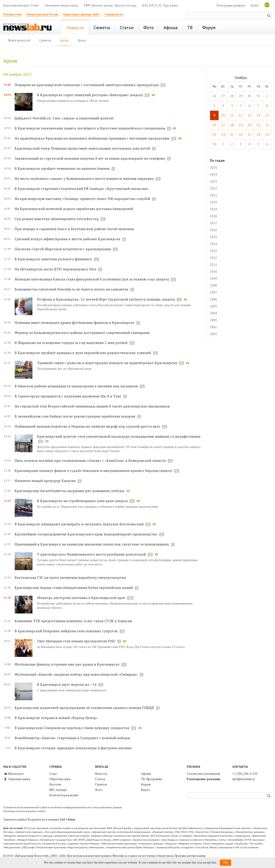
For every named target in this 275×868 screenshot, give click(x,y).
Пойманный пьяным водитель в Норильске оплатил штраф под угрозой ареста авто (87, 426)
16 (214, 125)
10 (223, 115)
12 (241, 115)
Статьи (100, 779)
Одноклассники (17, 779)
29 (267, 134)
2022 (213, 188)
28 (258, 134)
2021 (213, 195)
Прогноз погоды (126, 5)
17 (223, 125)
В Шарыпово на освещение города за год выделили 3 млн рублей (71, 343)
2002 (213, 327)
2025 (213, 168)
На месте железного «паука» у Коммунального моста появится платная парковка (84, 178)
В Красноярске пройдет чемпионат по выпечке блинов (62, 168)
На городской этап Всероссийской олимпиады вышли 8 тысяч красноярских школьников (92, 406)
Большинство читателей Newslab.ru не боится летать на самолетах (71, 289)
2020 (213, 202)
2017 (213, 223)
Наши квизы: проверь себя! (81, 14)
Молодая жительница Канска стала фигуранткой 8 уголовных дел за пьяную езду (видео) (92, 279)
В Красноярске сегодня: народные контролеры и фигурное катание (73, 748)
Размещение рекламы (203, 779)
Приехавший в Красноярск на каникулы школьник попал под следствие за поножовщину (92, 544)
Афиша (146, 774)
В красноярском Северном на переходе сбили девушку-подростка (72, 728)
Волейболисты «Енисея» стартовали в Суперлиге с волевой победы (72, 738)
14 (258, 115)
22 (267, 125)
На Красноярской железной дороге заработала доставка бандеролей (74, 209)
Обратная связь (60, 779)
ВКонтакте (14, 774)
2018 (213, 216)
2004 (213, 313)
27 (249, 134)
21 (258, 125)
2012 (213, 258)
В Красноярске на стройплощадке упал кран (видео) (82, 501)
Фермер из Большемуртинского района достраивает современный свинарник (82, 333)
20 (249, 125)
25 (232, 134)
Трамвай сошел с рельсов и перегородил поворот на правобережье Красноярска (107, 363)
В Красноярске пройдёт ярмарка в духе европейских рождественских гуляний (83, 353)
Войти (255, 5)
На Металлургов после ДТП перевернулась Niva (55, 269)
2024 (213, 174)
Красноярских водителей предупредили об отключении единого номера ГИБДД (84, 708)
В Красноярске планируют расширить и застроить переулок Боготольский (79, 524)
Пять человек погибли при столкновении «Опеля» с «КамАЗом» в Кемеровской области (90, 461)
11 (232, 115)
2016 (213, 230)
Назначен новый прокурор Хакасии (45, 481)
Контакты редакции (64, 795)
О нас (53, 774)
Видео (145, 790)
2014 (213, 244)
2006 (213, 299)
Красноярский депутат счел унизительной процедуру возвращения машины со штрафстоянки (119, 436)
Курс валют (171, 5)
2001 (213, 334)
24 (223, 134)
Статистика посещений (203, 774)
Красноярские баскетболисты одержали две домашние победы (69, 491)
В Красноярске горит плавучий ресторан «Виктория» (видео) (90, 95)
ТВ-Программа (151, 779)
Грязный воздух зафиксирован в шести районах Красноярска (67, 239)
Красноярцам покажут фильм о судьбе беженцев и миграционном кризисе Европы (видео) (93, 471)
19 (241, 125)
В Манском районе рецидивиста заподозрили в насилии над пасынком (76, 386)
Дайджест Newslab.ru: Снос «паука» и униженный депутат (64, 118)
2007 (213, 292)
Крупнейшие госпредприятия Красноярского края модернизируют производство (86, 534)
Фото (99, 790)
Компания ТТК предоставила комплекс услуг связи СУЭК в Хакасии (73, 621)
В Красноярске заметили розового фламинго (53, 259)
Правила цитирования (190, 856)
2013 (213, 251)
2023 (213, 181)
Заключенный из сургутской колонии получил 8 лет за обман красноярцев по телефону (90, 158)
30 (214, 144)
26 (241, 134)
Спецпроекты (114, 14)
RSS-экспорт (58, 790)
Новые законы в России (42, 14)
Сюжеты (101, 784)
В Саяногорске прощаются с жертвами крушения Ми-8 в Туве (68, 396)
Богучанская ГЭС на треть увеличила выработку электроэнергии (70, 577)
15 (267, 115)
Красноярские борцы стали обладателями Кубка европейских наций (74, 588)
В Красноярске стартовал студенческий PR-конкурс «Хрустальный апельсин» (82, 189)
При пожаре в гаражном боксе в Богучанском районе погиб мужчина (74, 229)
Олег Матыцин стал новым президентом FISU (76, 641)
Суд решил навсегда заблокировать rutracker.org (57, 219)
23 (214, 134)
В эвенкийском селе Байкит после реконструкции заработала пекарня (75, 416)
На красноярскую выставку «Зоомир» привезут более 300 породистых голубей (83, 199)
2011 (213, 265)
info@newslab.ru (244, 779)
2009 (213, 278)
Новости (101, 774)
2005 (213, 306)
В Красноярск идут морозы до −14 (67, 684)
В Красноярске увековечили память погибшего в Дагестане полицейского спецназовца (90, 128)
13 (249, 115)
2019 (213, 209)
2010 (213, 272)
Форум (146, 784)
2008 (213, 285)
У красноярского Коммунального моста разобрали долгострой (91, 554)
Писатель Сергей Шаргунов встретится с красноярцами (63, 249)
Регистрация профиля (231, 5)
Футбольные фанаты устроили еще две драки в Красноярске (67, 664)
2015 (213, 237)
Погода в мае (12, 14)
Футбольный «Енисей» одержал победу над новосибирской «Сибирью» (76, 674)
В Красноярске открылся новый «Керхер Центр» (56, 718)
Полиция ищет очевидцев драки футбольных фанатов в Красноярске (74, 323)
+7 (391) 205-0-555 (245, 774)
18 (232, 125)
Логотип (55, 784)
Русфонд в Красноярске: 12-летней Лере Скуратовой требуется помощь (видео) (106, 299)
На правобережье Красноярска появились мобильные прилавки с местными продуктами (92, 138)
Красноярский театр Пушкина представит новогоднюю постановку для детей (82, 148)
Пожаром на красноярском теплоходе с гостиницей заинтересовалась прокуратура (87, 85)
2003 (213, 320)
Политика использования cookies (25, 811)
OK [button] (226, 863)
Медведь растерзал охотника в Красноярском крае (81, 598)
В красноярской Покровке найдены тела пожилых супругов (66, 631)
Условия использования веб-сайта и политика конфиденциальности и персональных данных (63, 807)
